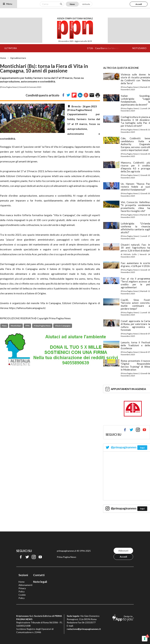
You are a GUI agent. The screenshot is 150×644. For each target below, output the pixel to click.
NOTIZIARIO (139, 48)
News (72, 4)
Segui (142, 448)
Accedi (139, 4)
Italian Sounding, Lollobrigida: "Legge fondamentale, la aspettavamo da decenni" (135, 100)
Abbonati (123, 551)
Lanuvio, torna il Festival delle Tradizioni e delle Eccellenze (135, 345)
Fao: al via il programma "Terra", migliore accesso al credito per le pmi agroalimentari (135, 283)
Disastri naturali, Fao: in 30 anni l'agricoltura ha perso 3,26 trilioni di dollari (135, 248)
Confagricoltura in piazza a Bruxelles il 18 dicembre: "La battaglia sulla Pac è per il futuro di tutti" (135, 121)
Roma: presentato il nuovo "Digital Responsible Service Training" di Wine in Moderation (135, 365)
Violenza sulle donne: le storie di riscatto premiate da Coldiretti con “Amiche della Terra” (135, 79)
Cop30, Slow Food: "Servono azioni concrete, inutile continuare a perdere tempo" (135, 304)
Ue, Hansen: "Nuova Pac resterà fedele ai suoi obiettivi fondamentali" (135, 187)
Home (3, 58)
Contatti (39, 575)
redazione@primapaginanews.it (84, 629)
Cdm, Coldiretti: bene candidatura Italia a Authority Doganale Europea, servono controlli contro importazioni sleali (135, 144)
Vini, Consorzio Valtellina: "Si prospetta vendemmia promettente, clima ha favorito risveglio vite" (135, 207)
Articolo (86, 4)
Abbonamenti (25, 585)
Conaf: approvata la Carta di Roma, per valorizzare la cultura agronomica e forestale (135, 325)
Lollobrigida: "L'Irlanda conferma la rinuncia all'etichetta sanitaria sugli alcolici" (135, 228)
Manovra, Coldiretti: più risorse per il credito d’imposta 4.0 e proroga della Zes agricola (135, 167)
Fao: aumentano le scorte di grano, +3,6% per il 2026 (135, 265)
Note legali (40, 582)
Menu (7, 4)
